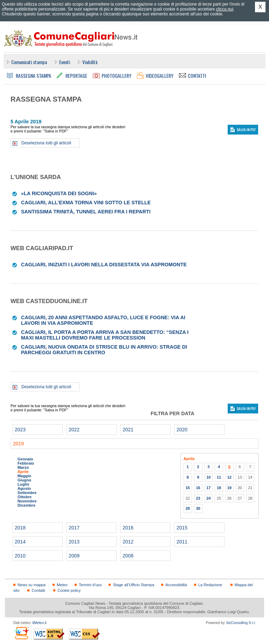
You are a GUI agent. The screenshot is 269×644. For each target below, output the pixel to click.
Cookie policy (69, 590)
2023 (20, 430)
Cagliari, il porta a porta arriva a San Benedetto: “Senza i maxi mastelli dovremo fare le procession (105, 335)
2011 (182, 542)
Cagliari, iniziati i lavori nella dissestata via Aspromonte (104, 265)
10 (208, 477)
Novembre (27, 501)
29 (188, 508)
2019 (18, 444)
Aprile (23, 472)
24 (208, 498)
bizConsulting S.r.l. (241, 623)
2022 (74, 430)
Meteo (62, 585)
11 (219, 477)
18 (219, 488)
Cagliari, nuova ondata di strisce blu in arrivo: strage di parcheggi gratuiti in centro (104, 350)
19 (229, 488)
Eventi (65, 62)
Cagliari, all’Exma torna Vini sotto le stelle (86, 203)
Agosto (24, 488)
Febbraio (26, 463)
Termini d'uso (90, 585)
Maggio (24, 476)
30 (198, 508)
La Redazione (210, 585)
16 (198, 488)
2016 (128, 528)
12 (229, 477)
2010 (20, 556)
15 (188, 488)
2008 (128, 556)
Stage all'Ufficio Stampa (133, 585)
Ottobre (25, 497)
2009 (74, 556)
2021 (128, 430)
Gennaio (25, 459)
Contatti (38, 590)
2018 (20, 528)
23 (198, 498)
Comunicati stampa (29, 62)
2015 (182, 528)
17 (208, 488)
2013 (74, 542)
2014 (20, 542)
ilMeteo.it (39, 623)
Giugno (24, 480)
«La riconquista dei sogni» (59, 193)
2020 (182, 430)
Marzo (23, 467)
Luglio (23, 484)
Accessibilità (176, 585)
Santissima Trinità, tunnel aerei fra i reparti (86, 212)
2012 (128, 542)
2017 (74, 528)
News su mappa (32, 585)
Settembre (27, 493)
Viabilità (90, 62)
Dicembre (26, 505)
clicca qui (224, 9)
